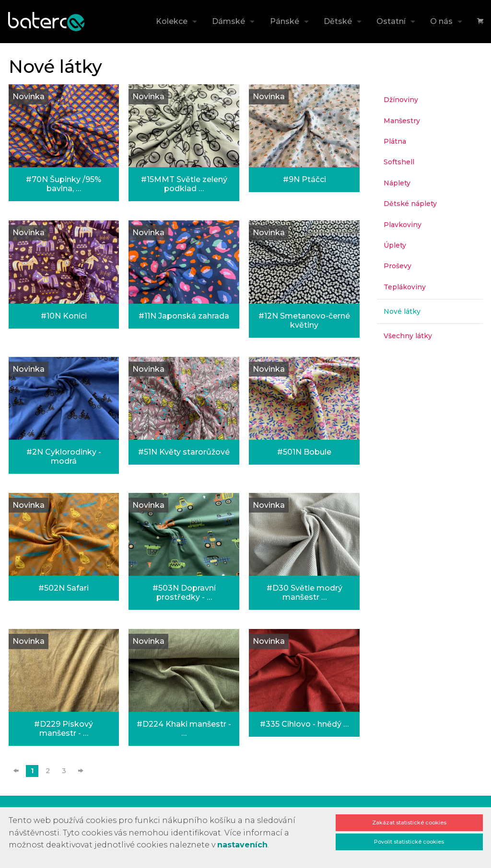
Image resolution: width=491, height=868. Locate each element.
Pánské (285, 21)
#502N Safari (64, 588)
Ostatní (391, 21)
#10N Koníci (64, 316)
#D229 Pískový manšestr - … (64, 729)
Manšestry (402, 121)
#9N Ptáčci (304, 179)
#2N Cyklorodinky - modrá (64, 457)
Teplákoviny (405, 287)
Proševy (397, 266)
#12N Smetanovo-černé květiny (304, 320)
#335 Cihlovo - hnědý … (304, 724)
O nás (441, 21)
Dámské (228, 21)
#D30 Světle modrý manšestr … (304, 593)
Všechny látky (408, 336)
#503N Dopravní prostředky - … (184, 593)
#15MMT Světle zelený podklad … (184, 184)
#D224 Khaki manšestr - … (184, 729)
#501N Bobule (304, 452)
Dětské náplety (410, 204)
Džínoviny (401, 100)
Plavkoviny (403, 225)
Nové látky (402, 311)
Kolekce (172, 21)
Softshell (399, 162)
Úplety (395, 245)
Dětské (338, 21)
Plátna (395, 141)
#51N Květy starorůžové (184, 452)
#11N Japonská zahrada (184, 316)
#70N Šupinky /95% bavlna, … (64, 184)
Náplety (397, 183)
